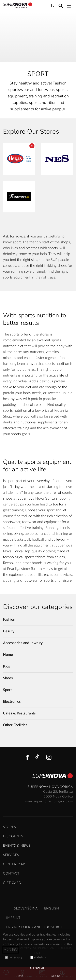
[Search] (61, 6)
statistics (38, 957)
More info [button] (11, 950)
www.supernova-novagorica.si (49, 801)
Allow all (38, 968)
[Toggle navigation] (69, 6)
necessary (14, 957)
